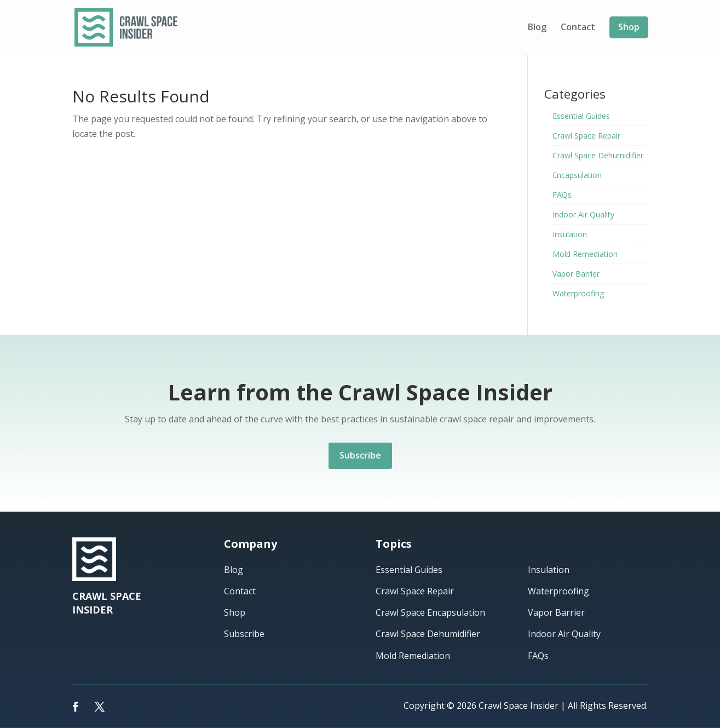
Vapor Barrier (576, 274)
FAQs (562, 195)
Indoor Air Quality (583, 214)
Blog (537, 28)
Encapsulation (577, 175)
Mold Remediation (585, 254)
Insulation (570, 234)
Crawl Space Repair (586, 136)
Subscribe (360, 455)
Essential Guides (581, 116)
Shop (629, 27)
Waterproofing (578, 293)
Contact (578, 28)
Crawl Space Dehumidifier (598, 155)
